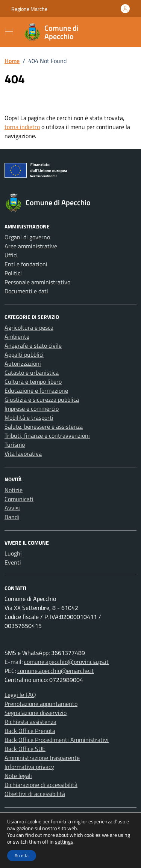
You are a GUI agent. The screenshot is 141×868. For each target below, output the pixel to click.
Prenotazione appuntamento (41, 704)
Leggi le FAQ (20, 695)
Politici (13, 273)
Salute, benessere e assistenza (44, 426)
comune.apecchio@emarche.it (56, 671)
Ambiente (17, 336)
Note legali (18, 776)
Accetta (22, 855)
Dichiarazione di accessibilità (41, 785)
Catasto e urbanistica (32, 372)
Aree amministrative (31, 246)
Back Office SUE (25, 749)
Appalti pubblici (24, 354)
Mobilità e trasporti (29, 417)
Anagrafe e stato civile (33, 345)
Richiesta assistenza (30, 722)
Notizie (14, 490)
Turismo (15, 445)
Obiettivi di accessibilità (35, 794)
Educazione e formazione (36, 390)
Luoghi (13, 553)
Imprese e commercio (32, 408)
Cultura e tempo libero (33, 381)
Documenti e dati (26, 291)
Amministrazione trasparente (42, 758)
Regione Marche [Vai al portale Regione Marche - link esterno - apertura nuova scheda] (29, 9)
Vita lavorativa (23, 454)
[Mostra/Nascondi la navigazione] (9, 32)
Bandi (12, 517)
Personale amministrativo (37, 282)
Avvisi (12, 508)
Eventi (13, 562)
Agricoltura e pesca (29, 327)
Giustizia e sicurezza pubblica (42, 399)
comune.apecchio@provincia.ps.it (66, 662)
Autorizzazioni (23, 363)
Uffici (11, 255)
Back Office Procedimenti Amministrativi (57, 740)
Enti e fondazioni (26, 264)
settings (64, 842)
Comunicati (19, 499)
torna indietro (22, 127)
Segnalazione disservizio (36, 713)
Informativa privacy (29, 767)
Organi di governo (27, 237)
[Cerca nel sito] (121, 32)
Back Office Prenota (30, 731)
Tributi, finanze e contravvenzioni (47, 436)
